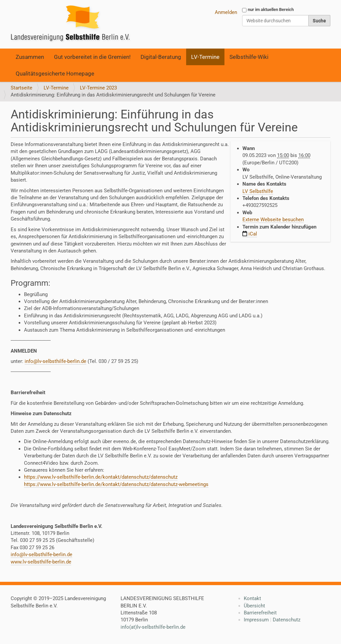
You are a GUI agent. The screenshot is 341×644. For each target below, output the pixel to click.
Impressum (256, 620)
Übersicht (254, 606)
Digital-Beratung (161, 57)
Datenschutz (287, 620)
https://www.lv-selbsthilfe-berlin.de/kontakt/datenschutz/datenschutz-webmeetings (116, 484)
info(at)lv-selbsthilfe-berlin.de (153, 627)
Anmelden (226, 12)
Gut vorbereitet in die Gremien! (92, 57)
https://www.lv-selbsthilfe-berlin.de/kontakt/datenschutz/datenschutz (101, 477)
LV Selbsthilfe (258, 191)
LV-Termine (205, 57)
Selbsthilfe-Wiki (249, 57)
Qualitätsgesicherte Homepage (55, 74)
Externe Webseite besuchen (273, 220)
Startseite (21, 88)
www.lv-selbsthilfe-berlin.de (41, 562)
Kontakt (252, 598)
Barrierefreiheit (260, 613)
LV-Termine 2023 (98, 88)
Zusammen (30, 57)
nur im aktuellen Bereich (271, 9)
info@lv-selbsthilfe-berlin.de (55, 361)
